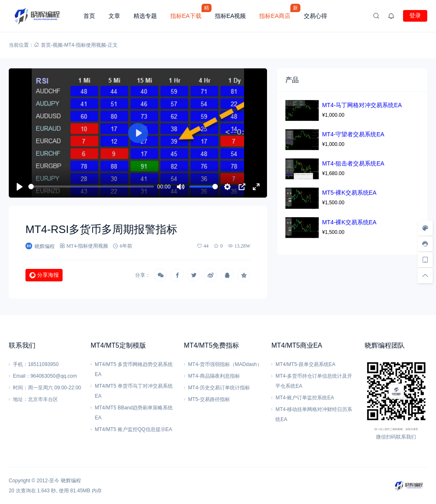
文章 (114, 16)
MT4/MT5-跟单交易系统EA (305, 364)
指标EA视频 (231, 16)
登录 (415, 15)
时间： (20, 388)
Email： (22, 376)
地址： (20, 399)
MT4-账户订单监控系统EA (305, 398)
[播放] (20, 187)
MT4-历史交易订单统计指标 (219, 388)
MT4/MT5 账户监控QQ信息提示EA (133, 429)
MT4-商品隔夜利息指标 (214, 376)
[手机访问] (425, 260)
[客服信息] (425, 244)
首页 (89, 16)
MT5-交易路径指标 (209, 399)
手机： (20, 364)
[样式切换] (425, 228)
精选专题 (145, 16)
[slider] (91, 187)
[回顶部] (425, 276)
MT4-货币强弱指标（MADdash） (225, 364)
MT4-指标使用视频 (85, 45)
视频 (58, 45)
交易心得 (315, 16)
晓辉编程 (71, 481)
